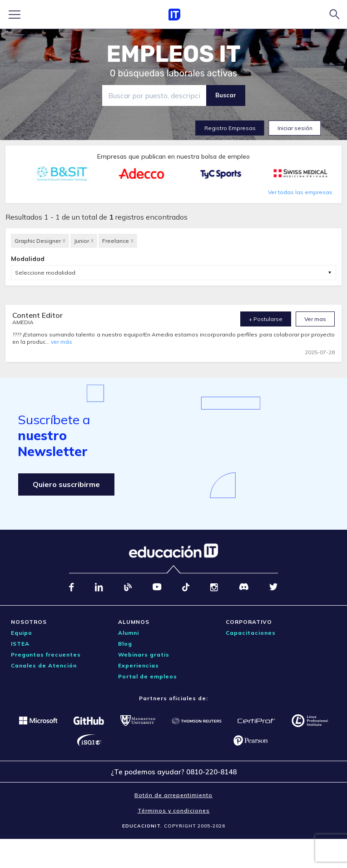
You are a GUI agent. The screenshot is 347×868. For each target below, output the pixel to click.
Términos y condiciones (174, 810)
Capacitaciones (251, 633)
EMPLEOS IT (173, 54)
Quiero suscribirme (66, 484)
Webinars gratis (144, 655)
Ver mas (315, 319)
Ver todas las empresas (300, 192)
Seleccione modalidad (45, 273)
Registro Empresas (230, 128)
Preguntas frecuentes (46, 655)
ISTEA (20, 644)
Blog (125, 644)
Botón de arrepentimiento (173, 795)
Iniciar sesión (295, 128)
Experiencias (139, 665)
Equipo (22, 633)
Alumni (129, 633)
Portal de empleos (148, 676)
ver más (62, 342)
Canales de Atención (44, 665)
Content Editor (37, 315)
